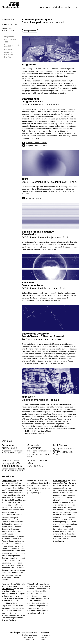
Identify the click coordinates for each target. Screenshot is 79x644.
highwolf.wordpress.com (35, 433)
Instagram (45, 635)
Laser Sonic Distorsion (9, 53)
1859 (6, 42)
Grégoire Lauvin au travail (37, 143)
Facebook (45, 632)
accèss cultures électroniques (11, 5)
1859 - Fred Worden (34, 198)
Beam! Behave (10, 39)
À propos (45, 7)
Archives (69, 7)
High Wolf (8, 57)
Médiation (58, 7)
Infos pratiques (30, 31)
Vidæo (44, 639)
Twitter (44, 637)
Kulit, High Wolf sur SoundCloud (38, 431)
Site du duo (58, 541)
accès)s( (15, 632)
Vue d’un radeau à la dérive (12, 46)
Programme (9, 37)
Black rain (8, 50)
